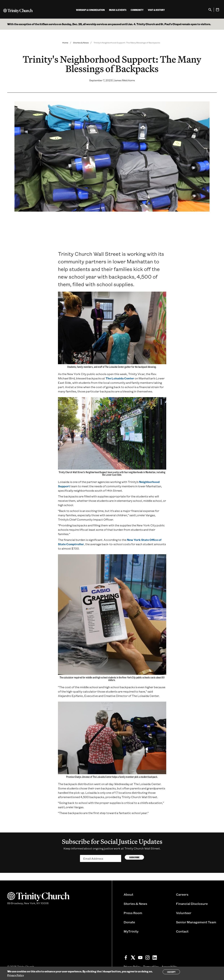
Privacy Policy (16, 975)
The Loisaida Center (120, 378)
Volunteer (184, 913)
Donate (129, 922)
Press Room (133, 913)
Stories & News (81, 43)
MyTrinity (131, 931)
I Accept (171, 972)
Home (65, 43)
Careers (182, 894)
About (128, 894)
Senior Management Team (196, 922)
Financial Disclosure (192, 904)
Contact (182, 931)
